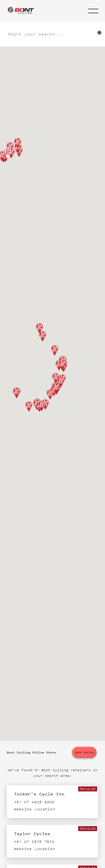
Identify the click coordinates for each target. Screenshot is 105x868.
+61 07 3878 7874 (34, 842)
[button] (93, 11)
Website (23, 809)
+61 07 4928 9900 (34, 802)
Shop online (84, 752)
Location (45, 809)
